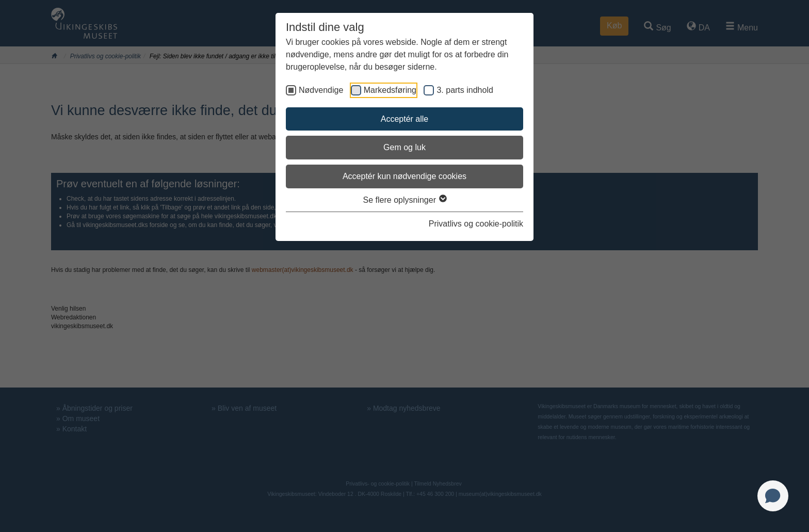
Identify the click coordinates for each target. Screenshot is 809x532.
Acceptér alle (405, 119)
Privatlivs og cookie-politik (476, 224)
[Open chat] (773, 496)
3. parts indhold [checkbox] (465, 90)
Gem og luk (405, 147)
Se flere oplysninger (405, 200)
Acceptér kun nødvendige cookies (405, 176)
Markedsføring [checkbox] (390, 90)
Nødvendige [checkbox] (321, 90)
